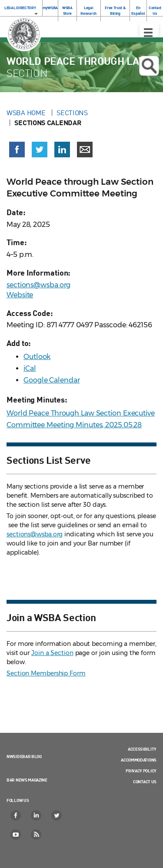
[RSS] (37, 835)
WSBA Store (67, 10)
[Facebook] (16, 815)
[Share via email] (85, 150)
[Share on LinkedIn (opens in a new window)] (62, 150)
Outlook (37, 357)
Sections (72, 113)
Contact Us (155, 10)
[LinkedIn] (37, 815)
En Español (138, 10)
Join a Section (52, 653)
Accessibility (142, 749)
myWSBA (50, 8)
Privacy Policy (141, 771)
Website (20, 295)
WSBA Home (27, 113)
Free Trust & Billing (115, 10)
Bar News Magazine (27, 780)
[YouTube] (16, 835)
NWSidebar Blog (24, 756)
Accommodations (139, 760)
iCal (30, 368)
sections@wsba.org (38, 285)
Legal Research (88, 10)
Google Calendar (52, 380)
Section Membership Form (46, 673)
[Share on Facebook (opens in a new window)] (17, 150)
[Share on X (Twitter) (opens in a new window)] (40, 150)
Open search (149, 66)
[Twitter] (57, 815)
